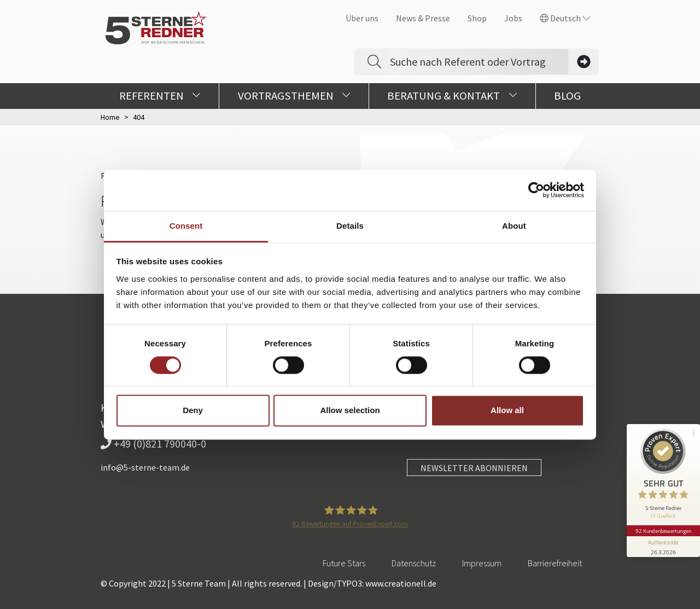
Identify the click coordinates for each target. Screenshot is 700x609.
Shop (477, 18)
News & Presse (423, 18)
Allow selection (350, 411)
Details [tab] (350, 226)
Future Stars (344, 563)
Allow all (507, 411)
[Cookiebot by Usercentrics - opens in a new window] (536, 190)
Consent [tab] (186, 226)
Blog (567, 96)
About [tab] (514, 226)
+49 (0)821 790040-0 (153, 443)
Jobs (513, 18)
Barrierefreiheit (555, 563)
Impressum (482, 563)
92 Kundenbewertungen (663, 525)
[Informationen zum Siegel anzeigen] (663, 541)
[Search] (479, 62)
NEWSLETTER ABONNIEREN (474, 468)
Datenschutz (414, 563)
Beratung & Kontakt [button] (452, 96)
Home (110, 117)
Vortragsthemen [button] (294, 96)
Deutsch (565, 18)
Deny (193, 411)
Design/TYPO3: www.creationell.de (372, 583)
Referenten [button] (160, 96)
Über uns (362, 18)
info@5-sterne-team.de (145, 467)
